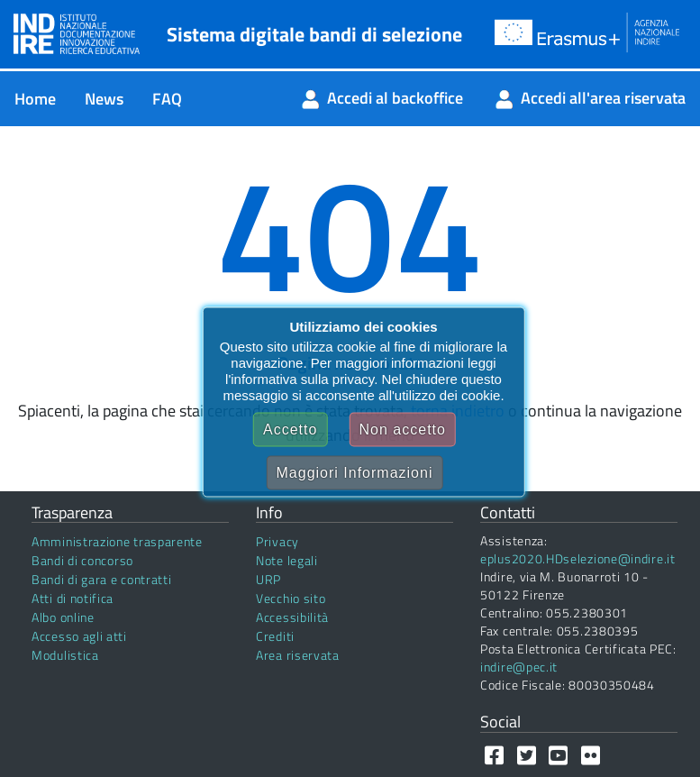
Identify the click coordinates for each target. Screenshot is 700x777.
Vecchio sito (291, 598)
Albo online (63, 617)
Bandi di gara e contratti (102, 579)
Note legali (287, 560)
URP (268, 579)
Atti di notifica (73, 598)
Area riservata (298, 655)
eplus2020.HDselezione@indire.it (578, 558)
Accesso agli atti (79, 636)
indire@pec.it (519, 667)
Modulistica (65, 655)
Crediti (275, 636)
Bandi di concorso (82, 560)
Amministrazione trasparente (117, 541)
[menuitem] (35, 99)
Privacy (277, 541)
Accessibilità (292, 617)
